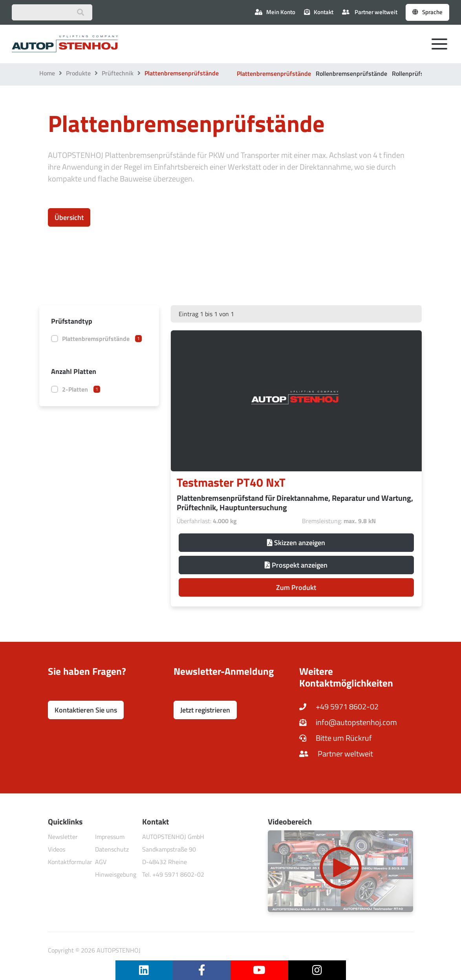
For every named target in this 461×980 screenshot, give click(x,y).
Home (47, 73)
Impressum (110, 837)
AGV (101, 862)
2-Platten (81, 389)
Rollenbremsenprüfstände (351, 73)
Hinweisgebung (116, 874)
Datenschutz (112, 849)
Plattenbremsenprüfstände (274, 73)
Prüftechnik (118, 73)
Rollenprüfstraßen (417, 73)
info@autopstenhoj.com (348, 722)
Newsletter (63, 837)
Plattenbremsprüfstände (102, 339)
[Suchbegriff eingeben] (52, 12)
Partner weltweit (370, 12)
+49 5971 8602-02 (339, 706)
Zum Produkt (296, 587)
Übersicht (69, 217)
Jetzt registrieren (205, 710)
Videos (57, 849)
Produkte (78, 73)
